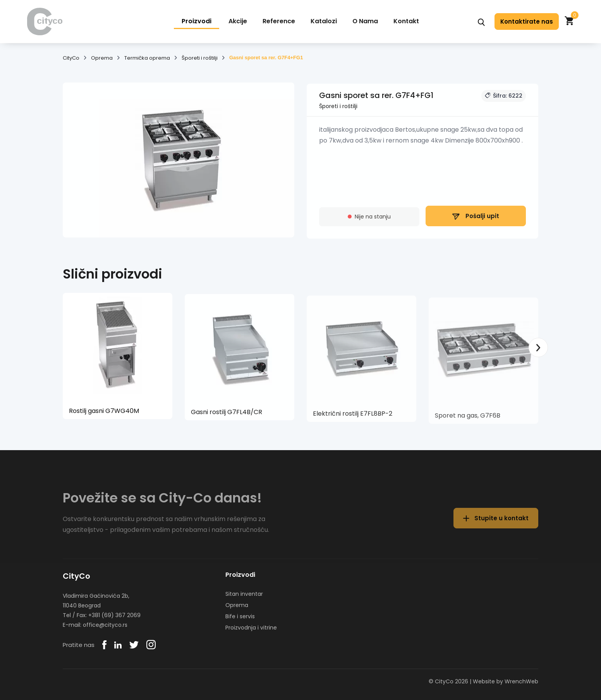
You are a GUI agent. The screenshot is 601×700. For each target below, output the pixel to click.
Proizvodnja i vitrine (251, 628)
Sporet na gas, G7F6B (468, 421)
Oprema (102, 58)
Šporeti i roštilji (200, 58)
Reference (279, 21)
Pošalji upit (476, 219)
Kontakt (406, 21)
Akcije (238, 21)
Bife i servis (240, 616)
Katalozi (324, 21)
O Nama (365, 21)
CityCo (71, 58)
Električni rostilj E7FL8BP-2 (353, 418)
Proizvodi (197, 21)
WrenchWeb (521, 681)
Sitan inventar (244, 594)
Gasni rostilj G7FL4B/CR (227, 415)
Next (538, 347)
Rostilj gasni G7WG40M (104, 414)
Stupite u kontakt (496, 524)
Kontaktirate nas (527, 21)
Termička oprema (147, 58)
